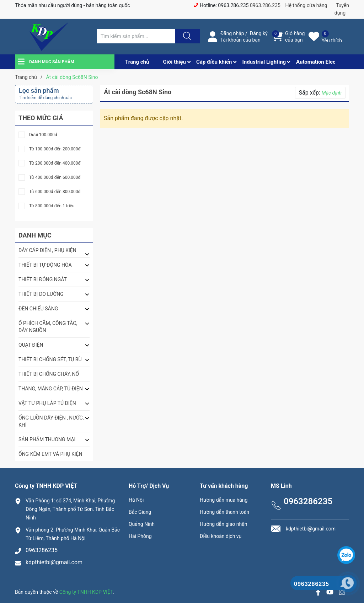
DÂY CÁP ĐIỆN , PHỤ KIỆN (47, 250)
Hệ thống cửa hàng (306, 5)
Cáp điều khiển (214, 62)
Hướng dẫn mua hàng (224, 500)
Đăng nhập (232, 33)
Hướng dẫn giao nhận (224, 524)
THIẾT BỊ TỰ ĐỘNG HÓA (45, 265)
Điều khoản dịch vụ (221, 536)
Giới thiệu (174, 62)
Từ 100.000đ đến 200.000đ (55, 149)
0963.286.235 (265, 5)
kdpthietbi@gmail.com (54, 562)
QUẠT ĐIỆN (31, 345)
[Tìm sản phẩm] (136, 36)
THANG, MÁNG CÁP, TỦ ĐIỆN (51, 389)
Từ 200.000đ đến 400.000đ (55, 163)
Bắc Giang (140, 512)
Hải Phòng (140, 536)
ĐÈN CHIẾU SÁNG (38, 309)
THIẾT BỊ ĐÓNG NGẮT (43, 279)
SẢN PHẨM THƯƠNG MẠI (47, 439)
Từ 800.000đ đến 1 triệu (52, 206)
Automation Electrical (322, 62)
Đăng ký (259, 33)
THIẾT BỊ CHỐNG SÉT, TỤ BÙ (50, 359)
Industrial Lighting (264, 62)
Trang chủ (137, 62)
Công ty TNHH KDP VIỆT (86, 592)
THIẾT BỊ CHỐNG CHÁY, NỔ (49, 374)
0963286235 (42, 550)
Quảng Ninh (142, 524)
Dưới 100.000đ (43, 135)
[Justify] (186, 36)
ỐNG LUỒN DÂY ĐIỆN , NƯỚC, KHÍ (51, 421)
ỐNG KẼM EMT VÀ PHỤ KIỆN (50, 454)
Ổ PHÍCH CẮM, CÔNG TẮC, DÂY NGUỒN (48, 327)
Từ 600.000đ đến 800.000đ (55, 192)
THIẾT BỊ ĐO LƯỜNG (41, 294)
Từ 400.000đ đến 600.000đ (55, 178)
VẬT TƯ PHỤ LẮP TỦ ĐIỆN (47, 403)
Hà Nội (136, 500)
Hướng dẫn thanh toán (224, 512)
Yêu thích (332, 41)
